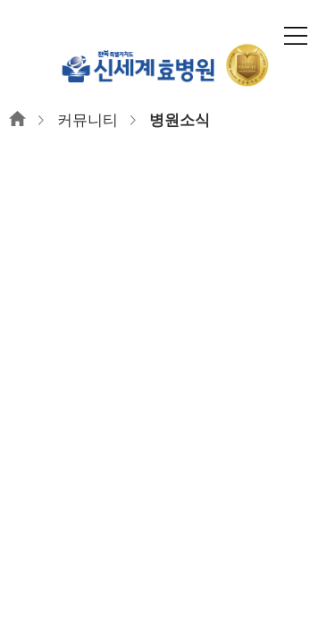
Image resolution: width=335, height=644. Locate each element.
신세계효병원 (168, 64)
